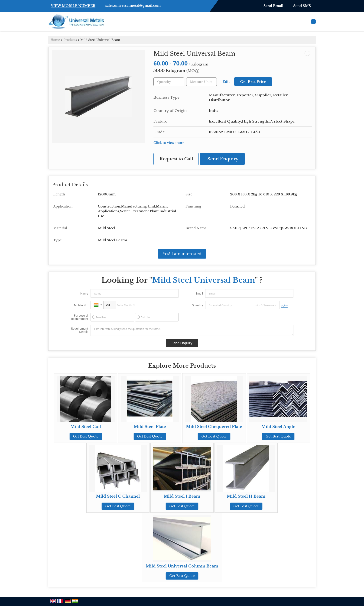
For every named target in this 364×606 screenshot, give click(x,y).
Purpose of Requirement (80, 317)
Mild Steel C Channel (118, 496)
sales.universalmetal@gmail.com (133, 6)
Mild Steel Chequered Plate (214, 427)
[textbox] (201, 82)
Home (55, 40)
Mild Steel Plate (150, 427)
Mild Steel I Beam (182, 496)
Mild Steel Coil (86, 427)
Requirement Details (80, 330)
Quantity (197, 305)
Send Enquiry (223, 159)
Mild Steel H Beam (246, 496)
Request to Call (176, 159)
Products (70, 40)
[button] (73, 6)
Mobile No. (81, 305)
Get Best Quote (86, 436)
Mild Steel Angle (278, 427)
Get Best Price (253, 82)
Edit (226, 82)
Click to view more (169, 143)
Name (84, 293)
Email (199, 293)
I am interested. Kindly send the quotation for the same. (192, 330)
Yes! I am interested (182, 254)
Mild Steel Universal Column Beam (182, 566)
